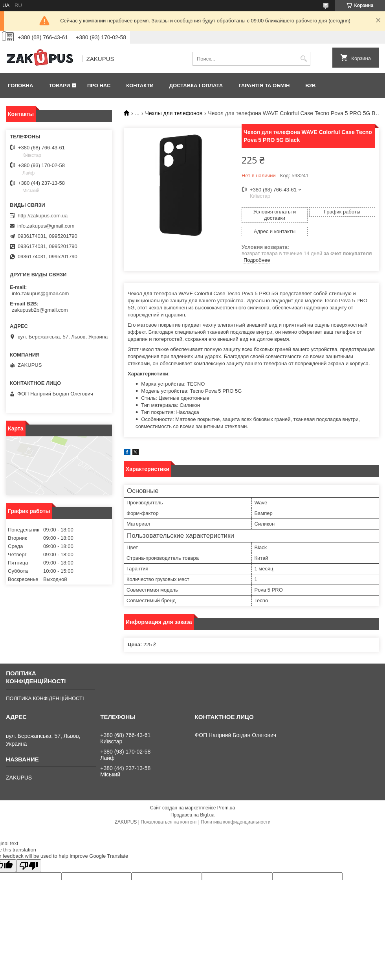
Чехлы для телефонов (174, 113)
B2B (310, 85)
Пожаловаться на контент (169, 822)
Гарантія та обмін (264, 85)
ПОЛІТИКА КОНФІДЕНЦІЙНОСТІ (45, 698)
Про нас (99, 85)
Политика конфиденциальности (236, 822)
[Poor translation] (29, 866)
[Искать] (303, 59)
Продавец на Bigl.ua (192, 815)
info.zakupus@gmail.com (46, 226)
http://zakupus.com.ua (43, 216)
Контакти (140, 85)
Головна (20, 85)
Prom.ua (226, 808)
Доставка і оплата (196, 85)
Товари (59, 85)
